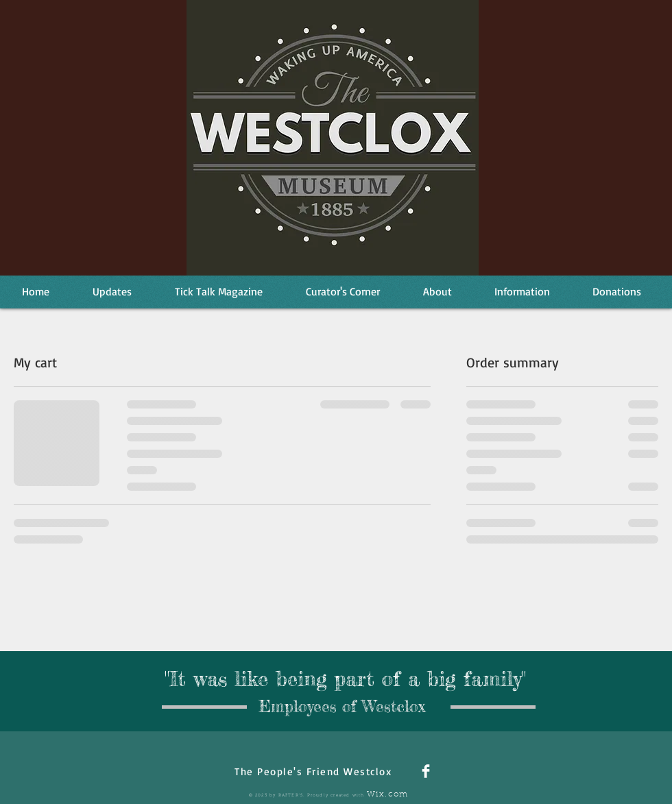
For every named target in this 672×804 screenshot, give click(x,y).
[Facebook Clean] (426, 771)
